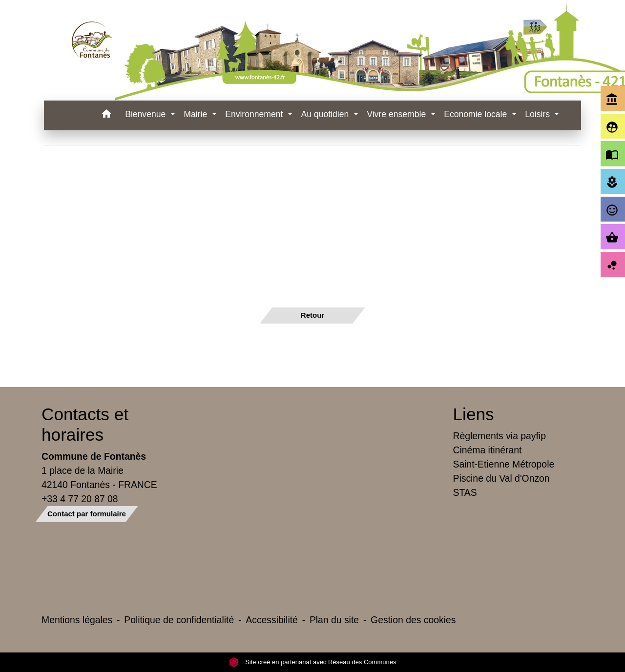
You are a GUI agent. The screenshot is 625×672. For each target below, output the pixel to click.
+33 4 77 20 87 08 (80, 499)
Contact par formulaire (87, 514)
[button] (106, 115)
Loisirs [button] (539, 114)
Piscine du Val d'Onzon (501, 478)
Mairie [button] (197, 114)
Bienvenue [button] (146, 114)
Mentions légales (77, 620)
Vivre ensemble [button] (397, 114)
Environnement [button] (255, 114)
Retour (312, 315)
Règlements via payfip (500, 436)
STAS (465, 492)
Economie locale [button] (477, 114)
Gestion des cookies (413, 620)
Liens (474, 414)
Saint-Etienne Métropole (504, 464)
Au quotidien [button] (326, 114)
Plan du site (334, 620)
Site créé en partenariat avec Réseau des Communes (313, 662)
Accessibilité (272, 620)
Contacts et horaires (85, 424)
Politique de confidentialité (179, 620)
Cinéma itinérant (488, 450)
